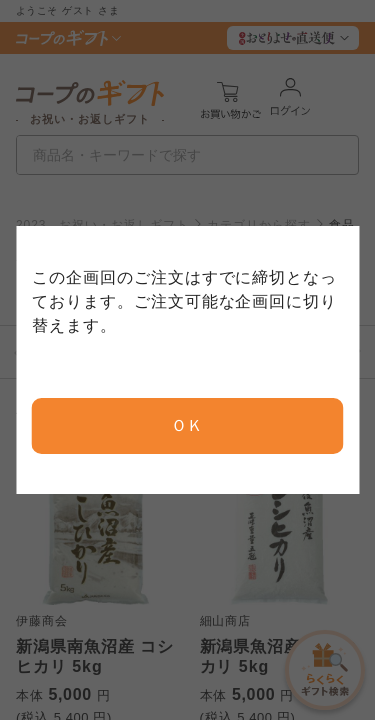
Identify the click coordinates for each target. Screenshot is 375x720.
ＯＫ (188, 425)
